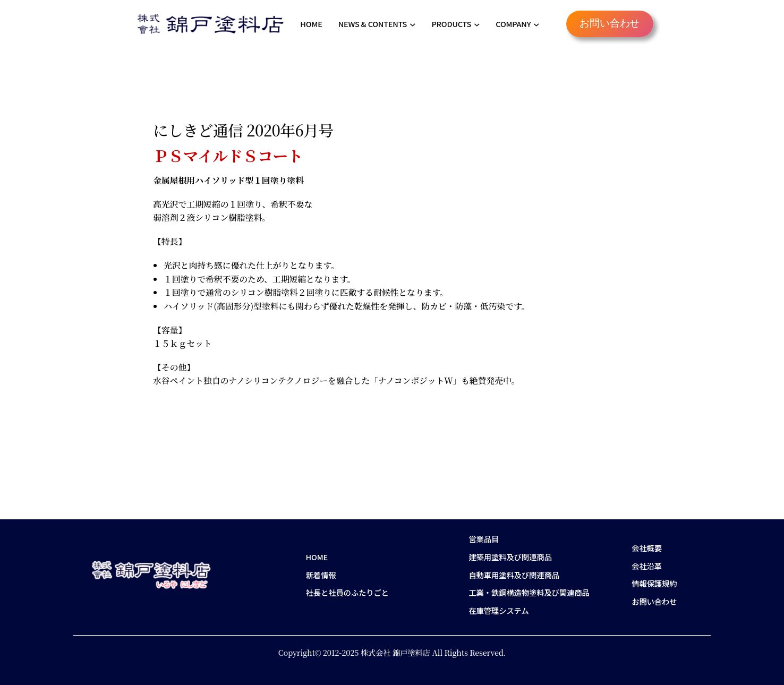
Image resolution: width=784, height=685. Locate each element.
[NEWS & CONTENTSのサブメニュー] (413, 24)
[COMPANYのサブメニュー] (536, 24)
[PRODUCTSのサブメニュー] (477, 24)
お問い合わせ (610, 24)
